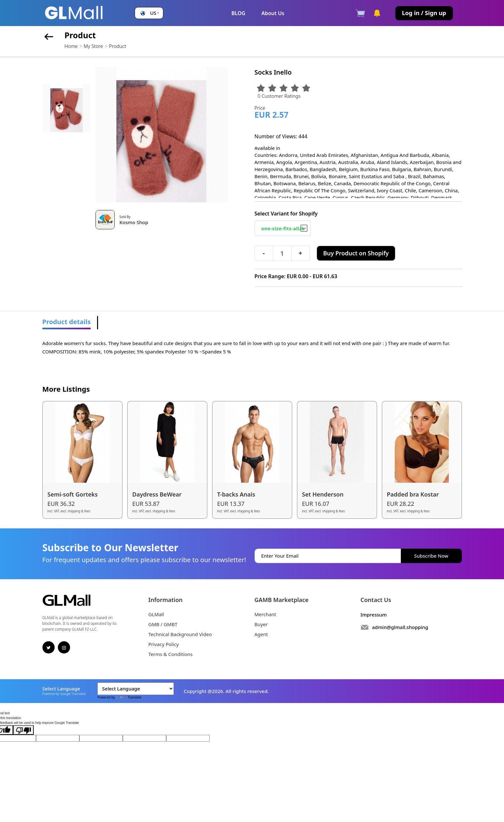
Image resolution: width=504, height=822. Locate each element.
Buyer (261, 624)
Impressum (374, 615)
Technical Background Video (180, 634)
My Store (93, 46)
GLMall (156, 614)
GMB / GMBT (163, 624)
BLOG (238, 13)
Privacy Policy (164, 644)
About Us (273, 13)
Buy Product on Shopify (356, 253)
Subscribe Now (431, 556)
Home (71, 46)
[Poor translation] (23, 730)
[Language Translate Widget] (136, 689)
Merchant (265, 614)
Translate (129, 697)
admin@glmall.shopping (400, 627)
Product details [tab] (67, 322)
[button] (149, 13)
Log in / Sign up (424, 13)
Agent (261, 634)
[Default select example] (283, 228)
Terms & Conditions (171, 654)
